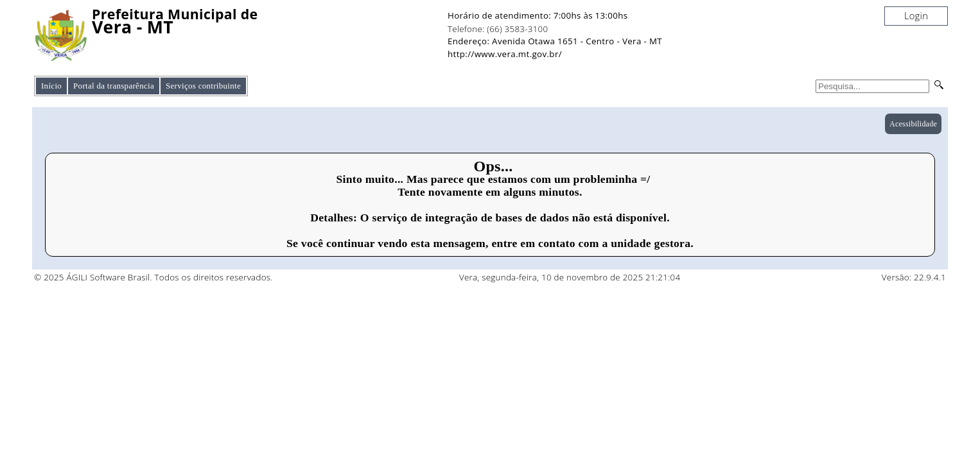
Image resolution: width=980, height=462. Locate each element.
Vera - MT (133, 27)
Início (51, 86)
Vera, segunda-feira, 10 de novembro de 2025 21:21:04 (570, 277)
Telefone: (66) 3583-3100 (498, 29)
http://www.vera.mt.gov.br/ (505, 54)
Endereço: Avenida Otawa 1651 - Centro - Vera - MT (555, 41)
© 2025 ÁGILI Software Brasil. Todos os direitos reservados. (153, 277)
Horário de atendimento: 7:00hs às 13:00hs (538, 15)
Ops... (493, 166)
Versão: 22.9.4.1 (914, 277)
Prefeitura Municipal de (175, 14)
